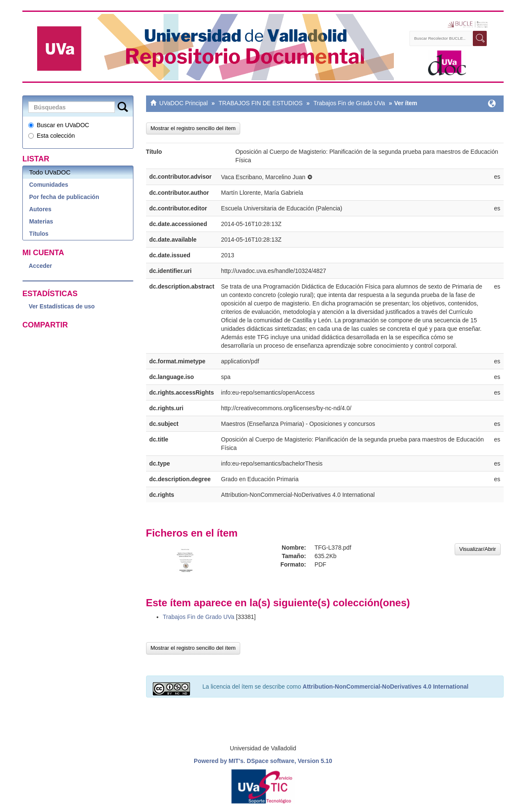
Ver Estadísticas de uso (62, 306)
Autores (40, 209)
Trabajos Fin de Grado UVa (349, 103)
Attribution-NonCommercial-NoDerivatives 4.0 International (386, 687)
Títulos (39, 234)
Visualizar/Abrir (478, 549)
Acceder (40, 266)
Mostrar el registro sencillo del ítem (193, 128)
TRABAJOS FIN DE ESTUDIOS (261, 103)
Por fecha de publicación (64, 197)
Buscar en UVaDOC (59, 125)
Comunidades (49, 185)
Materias (41, 221)
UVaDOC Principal (183, 103)
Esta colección (52, 136)
